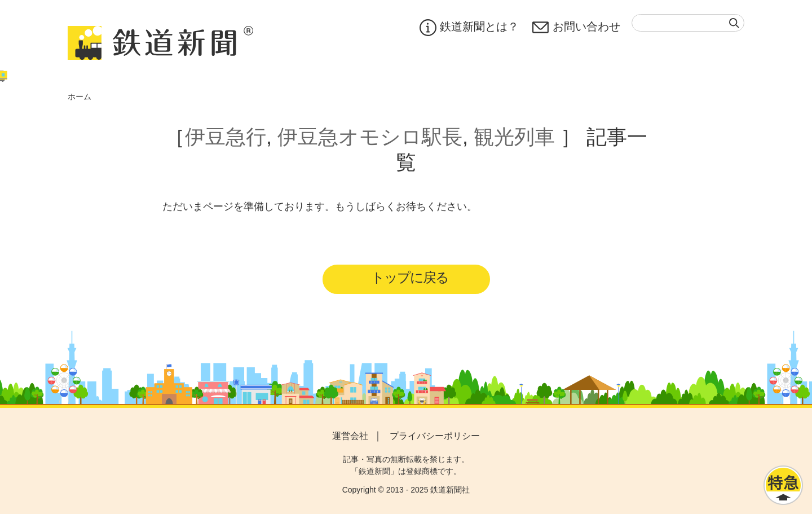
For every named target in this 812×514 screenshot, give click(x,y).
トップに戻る (410, 277)
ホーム (80, 96)
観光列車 (514, 137)
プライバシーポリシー (435, 436)
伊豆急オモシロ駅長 (370, 137)
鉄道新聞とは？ (469, 28)
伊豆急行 (226, 137)
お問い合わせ (576, 28)
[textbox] (688, 23)
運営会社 (350, 436)
